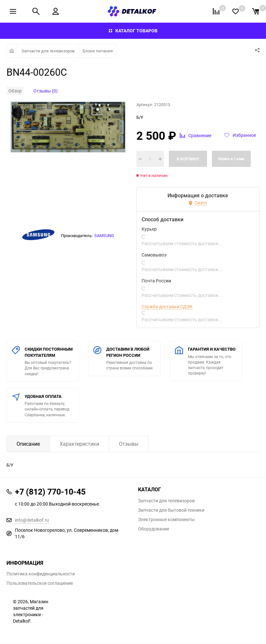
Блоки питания (98, 51)
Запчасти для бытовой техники (171, 510)
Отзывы (129, 444)
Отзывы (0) (46, 91)
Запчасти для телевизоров (48, 51)
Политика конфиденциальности (41, 574)
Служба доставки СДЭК (167, 307)
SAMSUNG (104, 235)
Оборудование (154, 529)
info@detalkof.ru (32, 520)
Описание (28, 444)
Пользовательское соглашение (40, 583)
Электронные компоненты (166, 519)
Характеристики (79, 444)
